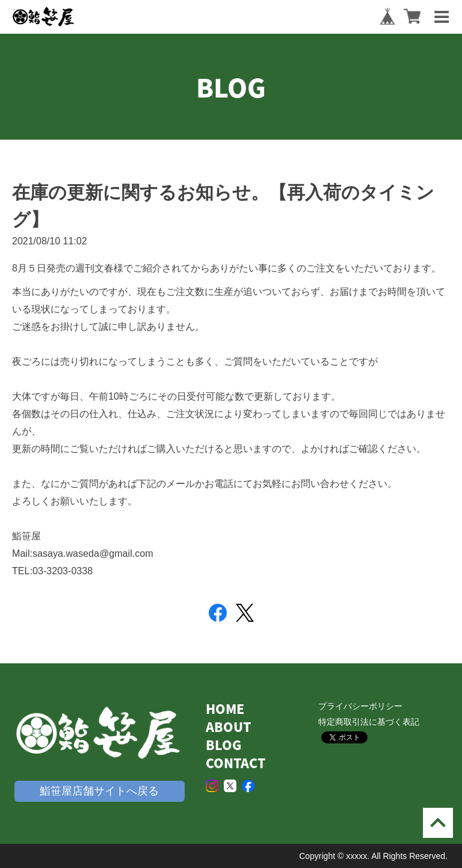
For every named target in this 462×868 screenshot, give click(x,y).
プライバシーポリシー (360, 706)
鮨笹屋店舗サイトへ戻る (99, 791)
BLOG (223, 745)
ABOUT (228, 727)
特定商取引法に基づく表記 (369, 722)
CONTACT (236, 763)
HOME (225, 709)
